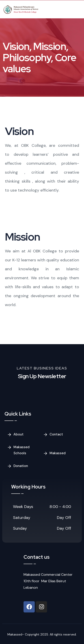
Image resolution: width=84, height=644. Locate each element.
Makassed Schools (22, 450)
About (18, 434)
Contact (56, 434)
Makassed (58, 453)
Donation (21, 466)
